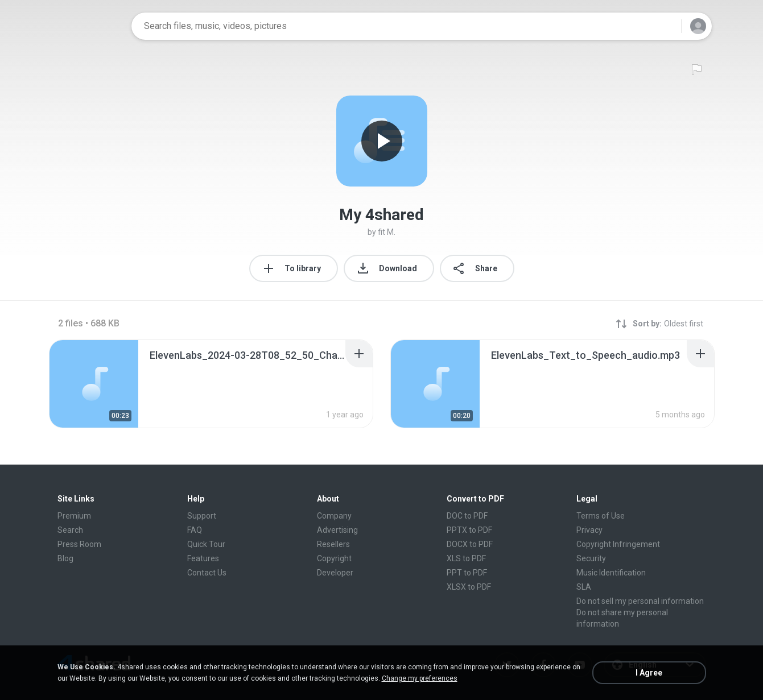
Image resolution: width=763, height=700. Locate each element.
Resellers (333, 544)
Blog (65, 558)
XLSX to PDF (469, 587)
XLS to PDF (466, 558)
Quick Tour (206, 544)
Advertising (337, 530)
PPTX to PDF (469, 530)
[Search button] (666, 26)
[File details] (94, 384)
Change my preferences (420, 678)
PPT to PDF (467, 573)
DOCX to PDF (470, 544)
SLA (584, 587)
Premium (74, 516)
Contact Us (207, 573)
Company (334, 516)
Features (203, 558)
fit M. (387, 232)
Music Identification (611, 573)
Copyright (334, 558)
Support (202, 516)
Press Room (79, 544)
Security (591, 558)
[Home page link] (86, 26)
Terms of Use (601, 516)
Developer (335, 573)
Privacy (589, 530)
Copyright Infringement (618, 544)
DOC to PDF (467, 516)
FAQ (195, 530)
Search (70, 530)
